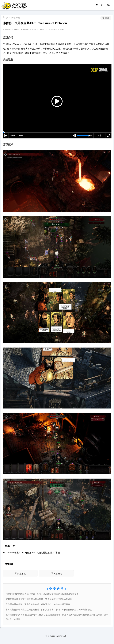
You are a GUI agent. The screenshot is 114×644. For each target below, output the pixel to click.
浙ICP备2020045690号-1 (57, 636)
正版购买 (56, 573)
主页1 (5, 18)
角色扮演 (16, 18)
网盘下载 (20, 573)
